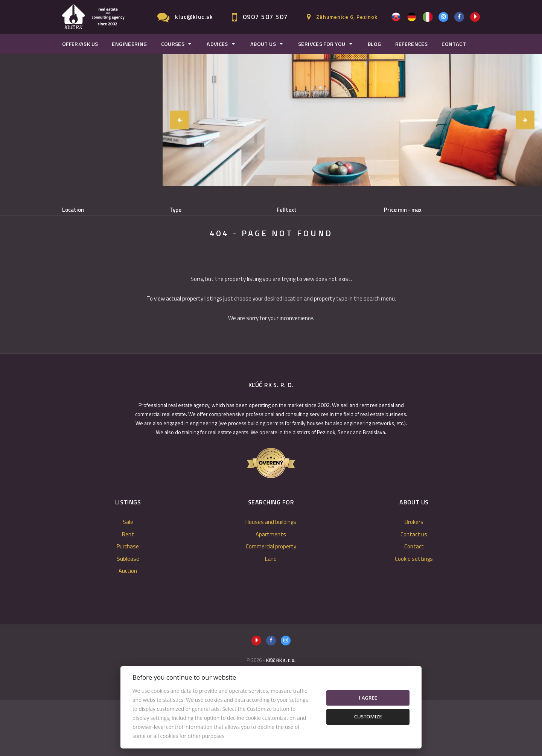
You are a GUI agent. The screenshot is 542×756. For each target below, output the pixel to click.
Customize (368, 717)
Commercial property (271, 602)
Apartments (271, 590)
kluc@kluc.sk (194, 17)
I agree (368, 698)
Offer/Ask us (80, 44)
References (412, 44)
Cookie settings (414, 614)
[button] (180, 120)
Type (175, 210)
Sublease (205, 248)
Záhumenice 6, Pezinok (347, 17)
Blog (374, 44)
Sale (82, 248)
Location (73, 210)
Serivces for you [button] (322, 44)
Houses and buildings (271, 578)
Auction (128, 626)
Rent (117, 248)
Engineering (129, 44)
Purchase (159, 248)
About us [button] (263, 44)
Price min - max (403, 210)
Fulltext (287, 210)
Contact (454, 44)
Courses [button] (173, 44)
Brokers (414, 578)
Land (271, 614)
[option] (352, 120)
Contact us (414, 590)
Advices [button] (217, 44)
